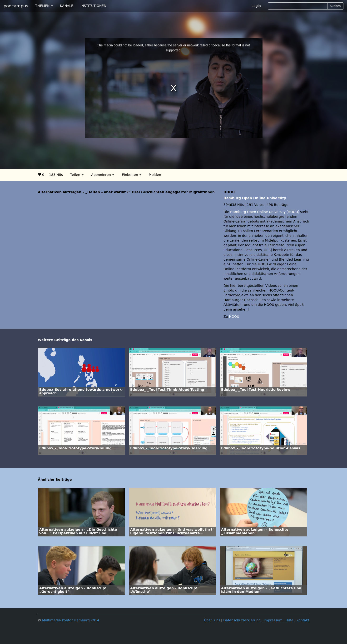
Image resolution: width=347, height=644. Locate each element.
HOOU (234, 317)
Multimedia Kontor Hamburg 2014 (71, 620)
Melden (155, 175)
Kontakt (303, 620)
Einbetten (132, 175)
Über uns (212, 620)
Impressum (273, 620)
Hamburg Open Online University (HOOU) (265, 212)
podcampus (16, 6)
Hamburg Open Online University (255, 198)
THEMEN (44, 6)
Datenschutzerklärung (242, 620)
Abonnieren (103, 175)
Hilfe (290, 620)
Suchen (335, 6)
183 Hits (56, 175)
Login (256, 6)
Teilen (77, 175)
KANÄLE (67, 6)
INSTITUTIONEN (93, 6)
